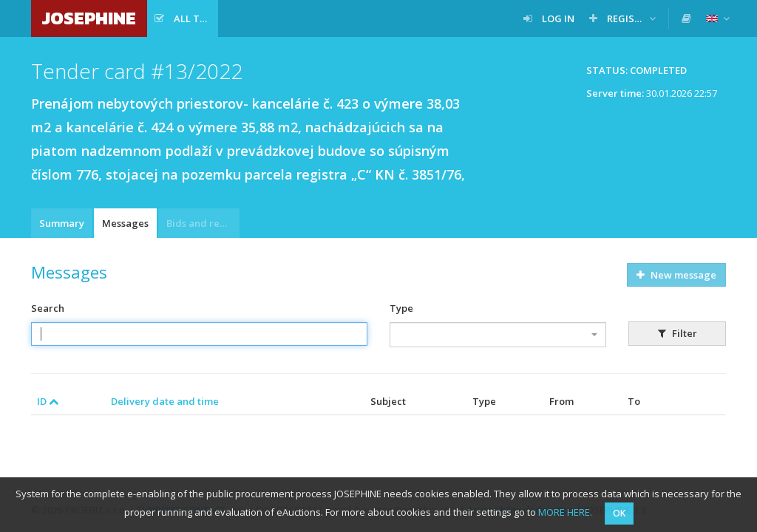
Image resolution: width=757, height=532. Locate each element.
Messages (125, 223)
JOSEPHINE (89, 18)
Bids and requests (203, 223)
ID (48, 401)
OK (619, 513)
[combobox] (498, 335)
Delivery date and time (165, 401)
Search (48, 308)
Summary (62, 223)
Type (401, 308)
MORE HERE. (565, 512)
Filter (678, 333)
